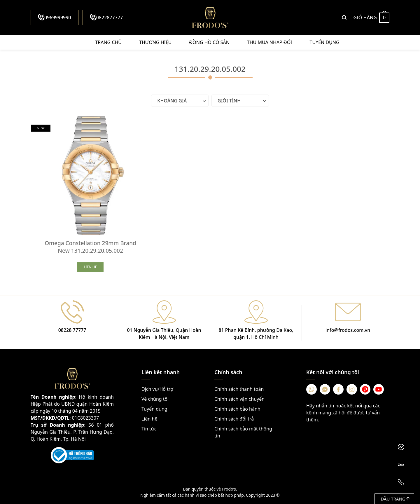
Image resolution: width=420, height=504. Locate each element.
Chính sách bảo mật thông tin (243, 432)
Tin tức (149, 429)
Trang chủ (108, 42)
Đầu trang (395, 499)
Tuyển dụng (325, 42)
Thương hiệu (155, 42)
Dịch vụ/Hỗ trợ (157, 389)
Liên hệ (149, 419)
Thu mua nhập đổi (270, 42)
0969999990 (55, 17)
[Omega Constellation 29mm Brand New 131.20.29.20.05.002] (90, 175)
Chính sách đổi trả (234, 419)
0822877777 (106, 17)
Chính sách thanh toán (239, 389)
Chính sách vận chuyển (239, 399)
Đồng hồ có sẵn (209, 42)
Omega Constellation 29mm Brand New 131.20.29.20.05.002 (90, 247)
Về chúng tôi (155, 399)
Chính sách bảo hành (237, 409)
